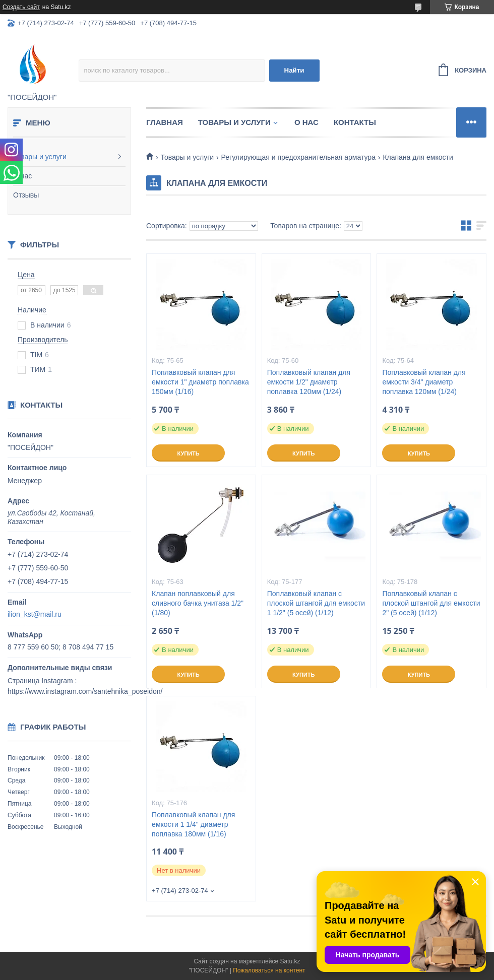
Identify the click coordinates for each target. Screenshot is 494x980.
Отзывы (26, 195)
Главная (165, 122)
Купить (188, 453)
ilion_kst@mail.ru (35, 614)
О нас (22, 176)
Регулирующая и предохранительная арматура (298, 157)
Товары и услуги (40, 157)
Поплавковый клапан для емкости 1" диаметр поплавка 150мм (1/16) (200, 382)
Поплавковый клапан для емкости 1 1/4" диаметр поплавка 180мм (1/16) (193, 824)
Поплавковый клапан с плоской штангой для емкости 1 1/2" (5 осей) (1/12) (316, 603)
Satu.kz (290, 961)
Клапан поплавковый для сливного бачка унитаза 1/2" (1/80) (198, 603)
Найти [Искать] (294, 70)
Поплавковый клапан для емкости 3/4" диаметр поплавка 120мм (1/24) (424, 382)
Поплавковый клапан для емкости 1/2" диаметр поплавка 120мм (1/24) (309, 382)
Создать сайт (21, 7)
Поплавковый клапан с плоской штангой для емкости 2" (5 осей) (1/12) (431, 603)
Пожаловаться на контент (269, 970)
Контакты (355, 122)
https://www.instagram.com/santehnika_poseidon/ (85, 691)
